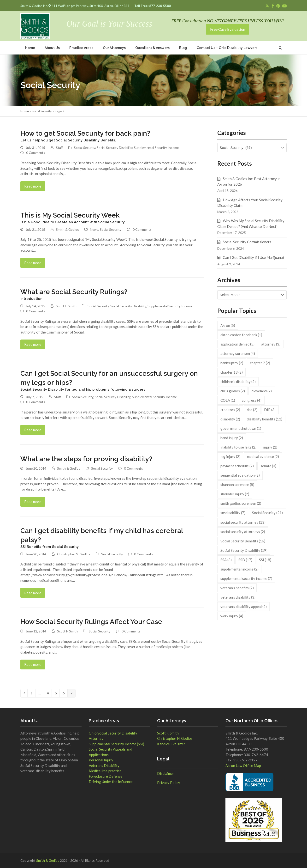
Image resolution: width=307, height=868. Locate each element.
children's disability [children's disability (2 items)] (238, 382)
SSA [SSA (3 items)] (226, 560)
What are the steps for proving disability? (86, 459)
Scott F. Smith (66, 306)
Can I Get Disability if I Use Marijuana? (254, 257)
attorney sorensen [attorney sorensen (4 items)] (238, 353)
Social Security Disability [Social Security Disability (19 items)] (244, 550)
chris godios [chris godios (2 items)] (233, 391)
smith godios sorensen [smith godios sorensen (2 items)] (241, 503)
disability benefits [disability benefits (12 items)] (265, 419)
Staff (59, 148)
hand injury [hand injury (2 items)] (232, 438)
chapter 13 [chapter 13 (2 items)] (232, 372)
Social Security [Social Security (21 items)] (267, 513)
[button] (280, 48)
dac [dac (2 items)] (252, 410)
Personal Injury (101, 760)
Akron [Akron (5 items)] (228, 325)
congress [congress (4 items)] (252, 400)
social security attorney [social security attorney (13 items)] (243, 522)
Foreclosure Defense (106, 776)
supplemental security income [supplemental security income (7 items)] (246, 578)
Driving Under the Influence (111, 782)
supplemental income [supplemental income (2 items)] (239, 569)
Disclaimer (166, 773)
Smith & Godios (67, 229)
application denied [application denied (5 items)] (237, 344)
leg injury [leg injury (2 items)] (230, 456)
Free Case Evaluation (228, 29)
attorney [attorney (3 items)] (271, 344)
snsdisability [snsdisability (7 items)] (233, 513)
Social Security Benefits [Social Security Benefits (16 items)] (243, 541)
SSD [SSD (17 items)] (245, 560)
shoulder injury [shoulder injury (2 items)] (235, 494)
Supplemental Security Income (156, 148)
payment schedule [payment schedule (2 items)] (237, 466)
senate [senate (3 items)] (268, 466)
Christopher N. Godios (74, 554)
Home (25, 111)
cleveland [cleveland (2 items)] (262, 391)
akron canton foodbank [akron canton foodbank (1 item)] (241, 335)
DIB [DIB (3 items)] (270, 410)
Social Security (42, 111)
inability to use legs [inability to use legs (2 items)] (238, 447)
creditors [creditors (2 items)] (230, 410)
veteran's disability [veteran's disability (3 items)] (238, 597)
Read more (33, 186)
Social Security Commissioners (247, 242)
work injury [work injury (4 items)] (232, 616)
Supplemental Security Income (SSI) (116, 744)
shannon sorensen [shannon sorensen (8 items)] (237, 485)
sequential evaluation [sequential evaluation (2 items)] (240, 475)
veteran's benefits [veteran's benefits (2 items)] (237, 588)
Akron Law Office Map (243, 765)
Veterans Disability (104, 765)
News (94, 229)
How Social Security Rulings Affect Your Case (91, 622)
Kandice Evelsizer (171, 744)
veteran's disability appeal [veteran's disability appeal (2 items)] (244, 607)
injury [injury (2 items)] (270, 447)
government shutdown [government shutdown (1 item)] (241, 428)
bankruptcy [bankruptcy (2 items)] (232, 363)
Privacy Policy (169, 783)
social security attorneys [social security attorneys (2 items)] (243, 532)
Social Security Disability (115, 148)
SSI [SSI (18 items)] (265, 560)
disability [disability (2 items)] (230, 419)
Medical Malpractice (105, 771)
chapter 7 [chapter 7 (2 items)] (260, 363)
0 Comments (36, 153)
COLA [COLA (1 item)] (228, 400)
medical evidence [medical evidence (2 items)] (263, 456)
